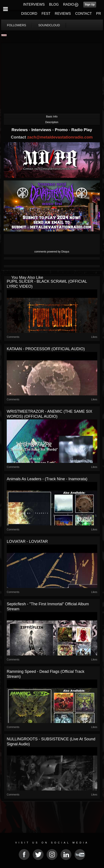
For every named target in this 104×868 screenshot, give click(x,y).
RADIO (69, 4)
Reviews (20, 130)
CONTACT (84, 14)
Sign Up (90, 5)
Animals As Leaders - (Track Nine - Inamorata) (47, 479)
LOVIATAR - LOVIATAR (27, 541)
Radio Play (82, 130)
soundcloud (49, 25)
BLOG (54, 4)
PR (99, 14)
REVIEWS (63, 14)
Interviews (42, 130)
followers (17, 25)
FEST (46, 14)
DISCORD (29, 14)
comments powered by (52, 252)
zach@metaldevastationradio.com (60, 137)
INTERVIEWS (34, 4)
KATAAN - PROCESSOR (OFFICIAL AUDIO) (46, 349)
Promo (62, 130)
